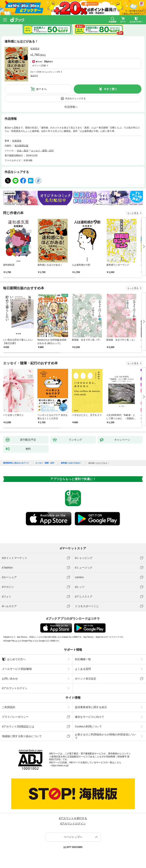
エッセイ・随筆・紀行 (42, 151)
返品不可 (34, 76)
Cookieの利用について (88, 726)
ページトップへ (73, 837)
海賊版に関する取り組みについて (22, 736)
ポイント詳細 (39, 66)
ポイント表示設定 (86, 679)
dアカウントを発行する (73, 818)
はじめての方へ (14, 659)
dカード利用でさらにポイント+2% (45, 72)
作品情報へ (71, 107)
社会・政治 (23, 151)
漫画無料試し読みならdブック (16, 463)
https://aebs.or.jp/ (60, 766)
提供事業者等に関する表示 (91, 707)
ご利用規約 (9, 707)
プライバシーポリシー (15, 717)
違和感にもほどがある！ (71, 463)
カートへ (41, 89)
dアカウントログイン (15, 688)
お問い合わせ (10, 679)
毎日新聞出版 (21, 146)
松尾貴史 (35, 49)
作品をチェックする (75, 99)
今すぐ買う (110, 89)
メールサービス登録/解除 (17, 669)
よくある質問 (83, 669)
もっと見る (133, 213)
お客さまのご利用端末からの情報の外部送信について (106, 736)
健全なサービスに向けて (90, 717)
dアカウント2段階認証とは (18, 726)
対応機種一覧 (83, 659)
